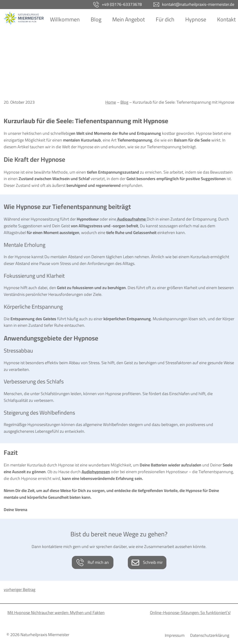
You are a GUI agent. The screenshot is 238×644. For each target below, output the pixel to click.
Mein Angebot (129, 19)
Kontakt (226, 19)
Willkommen (65, 19)
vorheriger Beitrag (20, 590)
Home (111, 102)
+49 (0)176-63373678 (122, 4)
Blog (96, 19)
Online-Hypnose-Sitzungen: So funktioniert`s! (190, 613)
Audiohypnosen (96, 472)
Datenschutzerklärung (210, 636)
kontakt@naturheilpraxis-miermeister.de (198, 4)
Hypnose (196, 19)
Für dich (165, 19)
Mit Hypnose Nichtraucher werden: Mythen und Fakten (56, 613)
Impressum (175, 636)
